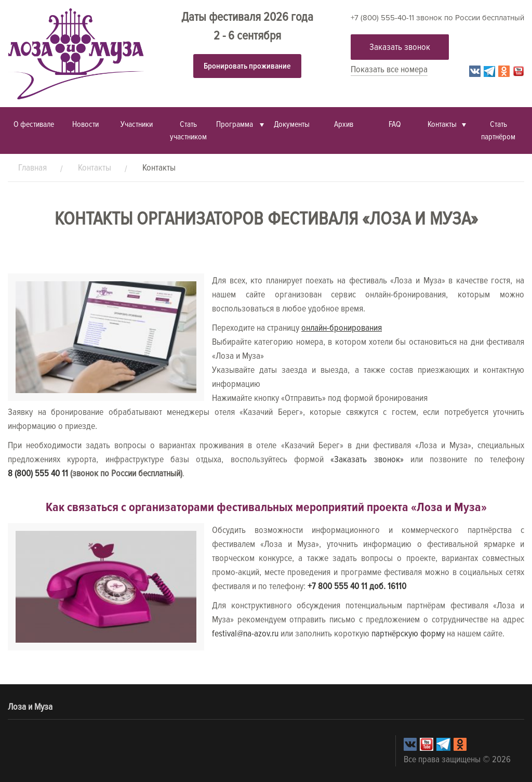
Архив (344, 124)
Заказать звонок (400, 47)
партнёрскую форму (408, 633)
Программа (235, 124)
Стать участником (188, 131)
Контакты (442, 124)
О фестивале (34, 124)
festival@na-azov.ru (245, 633)
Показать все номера (389, 69)
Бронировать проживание (247, 66)
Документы (292, 124)
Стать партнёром (498, 131)
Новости (85, 124)
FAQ (395, 124)
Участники (137, 124)
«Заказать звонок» (367, 459)
